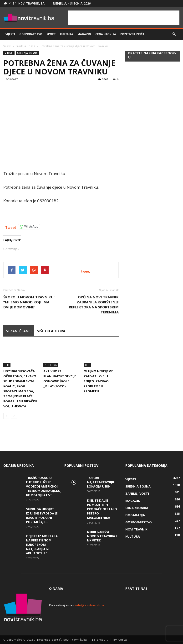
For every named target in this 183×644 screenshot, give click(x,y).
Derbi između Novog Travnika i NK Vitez (102, 536)
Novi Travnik (136, 529)
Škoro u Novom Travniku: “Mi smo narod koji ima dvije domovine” (29, 302)
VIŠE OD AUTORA (51, 331)
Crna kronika (106, 34)
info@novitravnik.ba (90, 605)
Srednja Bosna (25, 46)
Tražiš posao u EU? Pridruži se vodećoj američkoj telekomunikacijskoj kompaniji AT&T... (44, 486)
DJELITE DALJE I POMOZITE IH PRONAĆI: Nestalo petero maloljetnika (102, 509)
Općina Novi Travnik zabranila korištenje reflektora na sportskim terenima (94, 304)
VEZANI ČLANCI (19, 331)
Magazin (84, 34)
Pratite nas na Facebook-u (152, 55)
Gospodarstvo (31, 34)
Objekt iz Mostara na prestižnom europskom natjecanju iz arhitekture (42, 545)
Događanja (135, 515)
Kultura (67, 34)
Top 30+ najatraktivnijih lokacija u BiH (101, 482)
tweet (86, 271)
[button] (174, 34)
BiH (7, 365)
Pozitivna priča (132, 34)
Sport (51, 34)
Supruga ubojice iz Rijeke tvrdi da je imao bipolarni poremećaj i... (42, 515)
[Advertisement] (124, 18)
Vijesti (10, 34)
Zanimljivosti (137, 493)
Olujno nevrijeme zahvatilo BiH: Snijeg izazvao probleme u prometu (98, 381)
